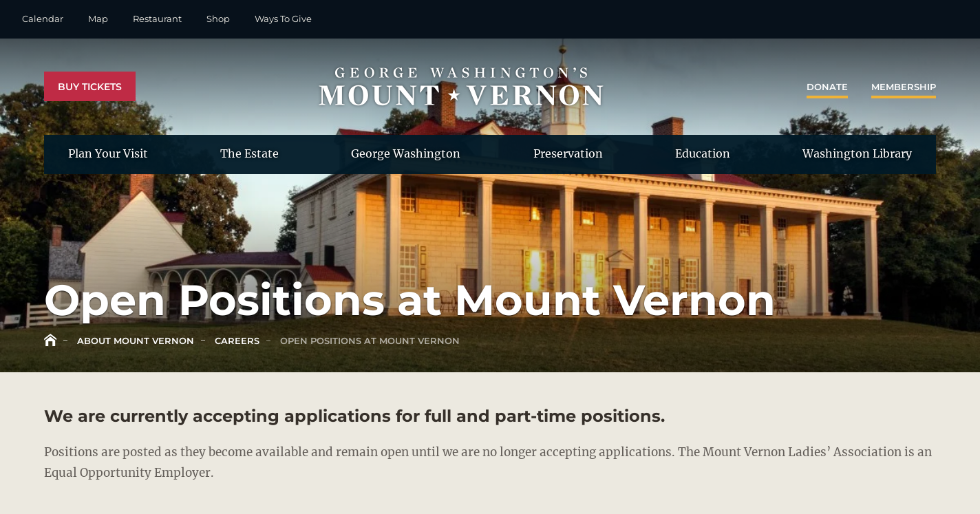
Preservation (568, 153)
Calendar (43, 19)
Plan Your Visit (108, 153)
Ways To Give (283, 19)
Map (98, 19)
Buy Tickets (90, 87)
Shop (218, 19)
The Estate (249, 153)
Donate (827, 87)
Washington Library (857, 153)
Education (703, 153)
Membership (904, 87)
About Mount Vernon (134, 341)
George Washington (406, 153)
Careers (236, 341)
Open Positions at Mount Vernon (369, 341)
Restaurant (157, 19)
